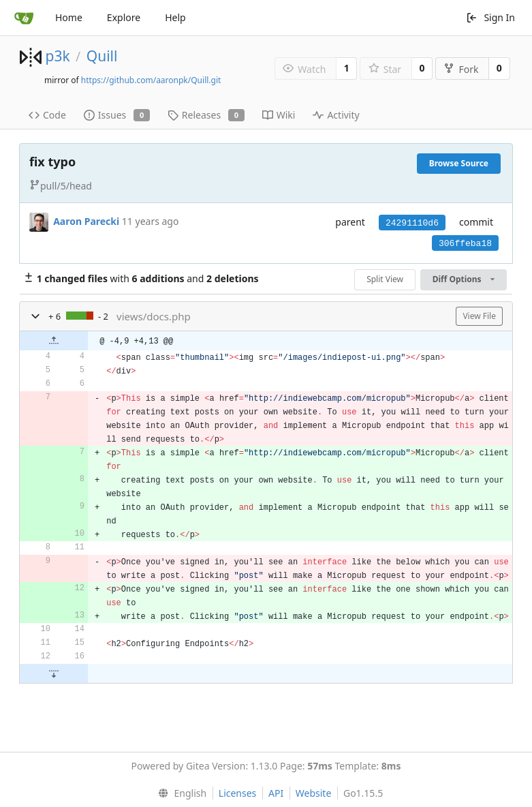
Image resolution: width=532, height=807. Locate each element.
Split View (385, 279)
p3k (57, 56)
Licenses (238, 793)
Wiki (279, 115)
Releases (206, 115)
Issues (117, 115)
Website (314, 793)
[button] (35, 316)
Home (69, 17)
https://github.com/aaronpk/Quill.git (151, 80)
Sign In (490, 17)
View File (479, 316)
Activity (336, 115)
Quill (102, 56)
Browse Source (459, 163)
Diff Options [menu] (464, 279)
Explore (124, 17)
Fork (461, 69)
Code (47, 115)
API (276, 793)
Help (175, 17)
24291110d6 (412, 223)
